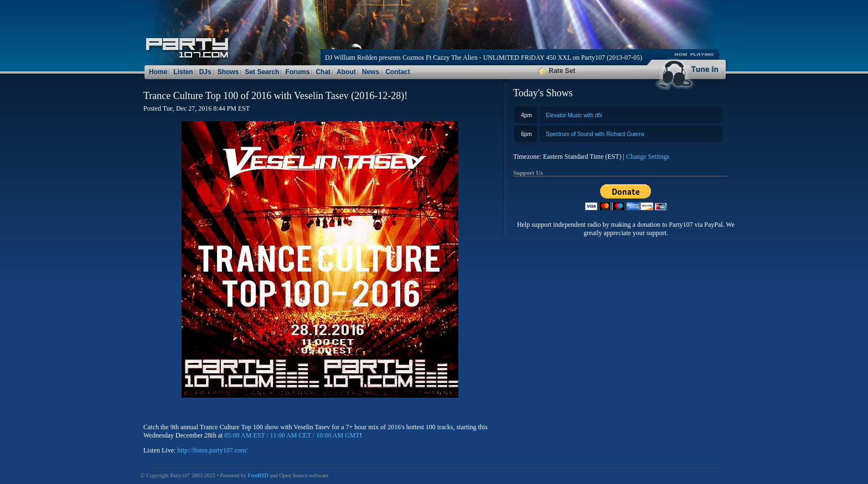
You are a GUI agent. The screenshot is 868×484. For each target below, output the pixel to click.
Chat (323, 72)
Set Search (262, 72)
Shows (228, 72)
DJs (205, 72)
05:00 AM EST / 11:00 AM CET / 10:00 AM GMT (292, 435)
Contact (398, 72)
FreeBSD (258, 475)
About (346, 72)
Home (158, 72)
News (371, 72)
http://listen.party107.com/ (212, 450)
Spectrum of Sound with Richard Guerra (595, 134)
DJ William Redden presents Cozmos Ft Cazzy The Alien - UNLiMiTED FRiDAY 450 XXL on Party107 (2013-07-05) (484, 58)
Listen (183, 72)
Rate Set (557, 71)
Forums (297, 72)
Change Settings (648, 157)
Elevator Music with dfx (574, 115)
